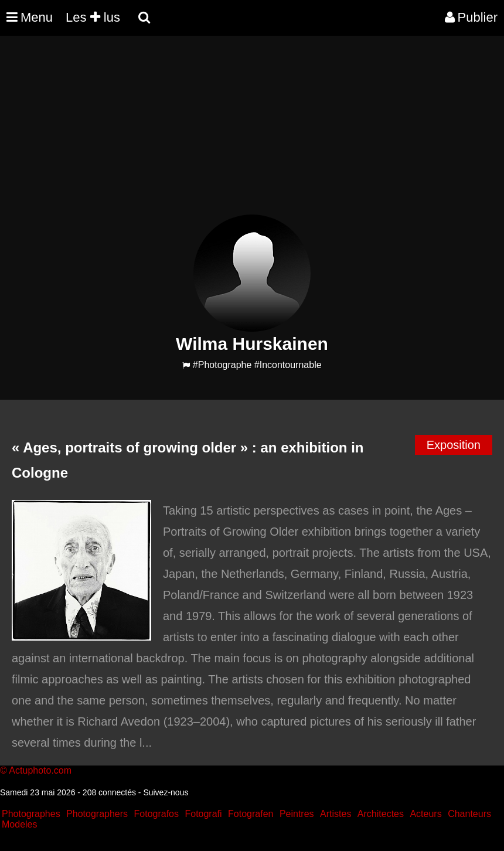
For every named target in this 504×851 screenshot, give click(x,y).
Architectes (381, 814)
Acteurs (425, 814)
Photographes (31, 814)
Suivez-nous (166, 792)
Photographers (97, 814)
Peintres (297, 814)
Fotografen (251, 814)
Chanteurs (469, 814)
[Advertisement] (213, 132)
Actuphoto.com (40, 770)
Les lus (93, 17)
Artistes (336, 814)
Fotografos (156, 814)
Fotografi (203, 814)
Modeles (19, 824)
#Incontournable (288, 365)
